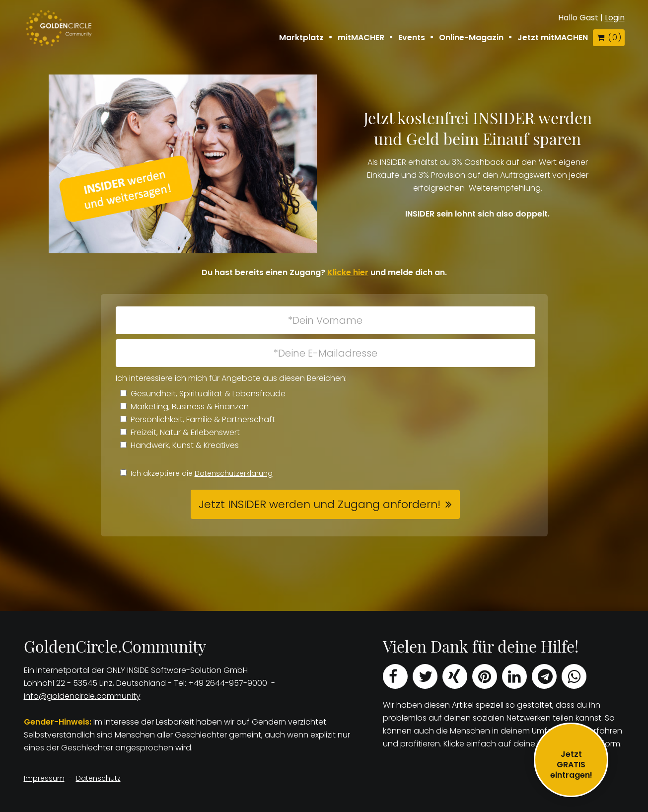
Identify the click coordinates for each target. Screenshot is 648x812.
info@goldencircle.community (82, 696)
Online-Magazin (471, 38)
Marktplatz (301, 38)
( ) (609, 37)
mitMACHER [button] (361, 38)
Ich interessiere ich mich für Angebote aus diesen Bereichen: (231, 378)
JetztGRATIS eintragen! (571, 765)
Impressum (44, 778)
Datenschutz (98, 778)
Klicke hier (348, 272)
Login (615, 18)
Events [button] (412, 38)
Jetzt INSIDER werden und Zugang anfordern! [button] (320, 504)
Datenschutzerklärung (234, 473)
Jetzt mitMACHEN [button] (553, 38)
